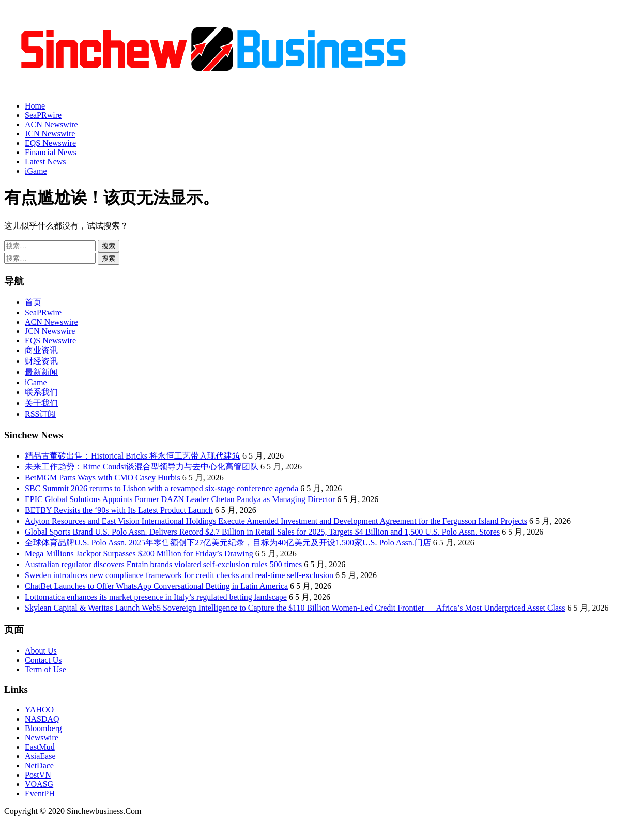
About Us (41, 651)
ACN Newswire (51, 124)
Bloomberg (43, 728)
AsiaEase (40, 756)
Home (35, 106)
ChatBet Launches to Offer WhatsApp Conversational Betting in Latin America (156, 586)
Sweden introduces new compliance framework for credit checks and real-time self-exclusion (179, 575)
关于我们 (41, 403)
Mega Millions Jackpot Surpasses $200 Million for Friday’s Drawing (139, 553)
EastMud (40, 747)
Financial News (51, 152)
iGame (36, 171)
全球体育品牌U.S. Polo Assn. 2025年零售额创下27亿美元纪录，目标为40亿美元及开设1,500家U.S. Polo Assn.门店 (228, 543)
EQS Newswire (50, 143)
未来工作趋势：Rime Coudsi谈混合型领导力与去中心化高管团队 (142, 467)
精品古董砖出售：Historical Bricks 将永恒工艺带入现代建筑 (133, 456)
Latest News (45, 162)
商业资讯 (41, 350)
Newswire (42, 738)
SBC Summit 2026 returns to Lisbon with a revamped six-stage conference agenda (162, 488)
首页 (33, 302)
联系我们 (41, 392)
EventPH (40, 793)
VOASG (39, 784)
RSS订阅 (40, 414)
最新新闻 (41, 372)
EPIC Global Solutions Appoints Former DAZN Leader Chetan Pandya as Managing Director (180, 499)
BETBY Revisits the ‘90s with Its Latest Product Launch (119, 510)
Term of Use (45, 669)
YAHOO (39, 710)
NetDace (39, 765)
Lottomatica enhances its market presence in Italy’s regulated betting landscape (156, 597)
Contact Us (43, 660)
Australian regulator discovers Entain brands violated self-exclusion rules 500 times (163, 564)
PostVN (38, 775)
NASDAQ (42, 719)
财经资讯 (41, 361)
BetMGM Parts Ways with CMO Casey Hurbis (103, 477)
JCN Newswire (50, 134)
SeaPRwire (43, 115)
